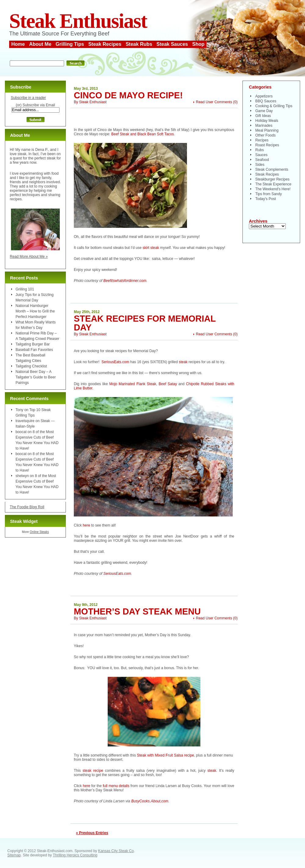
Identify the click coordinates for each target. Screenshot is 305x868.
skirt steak (150, 248)
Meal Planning (267, 130)
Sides (260, 165)
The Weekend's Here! (273, 189)
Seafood (262, 160)
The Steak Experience (273, 184)
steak (183, 362)
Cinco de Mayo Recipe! (128, 95)
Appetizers (264, 96)
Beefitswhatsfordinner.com (125, 281)
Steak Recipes (105, 44)
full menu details (117, 786)
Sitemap (14, 855)
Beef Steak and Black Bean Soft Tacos (143, 134)
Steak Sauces (172, 44)
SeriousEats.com (115, 362)
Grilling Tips (70, 44)
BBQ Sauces (266, 101)
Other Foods (266, 135)
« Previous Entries (92, 833)
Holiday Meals (267, 121)
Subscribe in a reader (28, 98)
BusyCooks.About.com (150, 801)
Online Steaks (39, 532)
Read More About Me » (29, 257)
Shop (198, 44)
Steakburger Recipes (272, 179)
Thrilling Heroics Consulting (75, 855)
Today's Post (266, 199)
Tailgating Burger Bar (33, 344)
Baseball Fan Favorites (34, 350)
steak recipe (93, 771)
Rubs (260, 150)
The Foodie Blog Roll (27, 507)
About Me (40, 44)
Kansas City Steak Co (116, 851)
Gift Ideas (263, 116)
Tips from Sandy (269, 194)
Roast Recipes (267, 145)
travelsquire (25, 421)
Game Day (264, 111)
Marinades (264, 126)
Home (18, 44)
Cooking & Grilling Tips (274, 106)
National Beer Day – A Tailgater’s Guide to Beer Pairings (36, 377)
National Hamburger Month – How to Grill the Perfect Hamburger (35, 311)
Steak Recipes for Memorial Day (145, 323)
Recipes (262, 140)
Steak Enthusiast (78, 21)
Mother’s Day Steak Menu (137, 611)
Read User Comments (214, 102)
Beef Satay (168, 384)
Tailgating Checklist (31, 366)
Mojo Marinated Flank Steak (133, 384)
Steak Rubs (139, 44)
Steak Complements (272, 170)
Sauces (261, 155)
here (86, 525)
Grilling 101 (25, 289)
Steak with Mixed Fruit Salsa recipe (165, 755)
